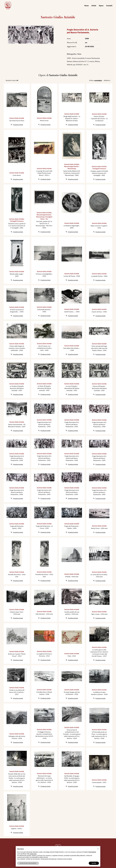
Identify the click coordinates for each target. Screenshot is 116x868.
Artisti (94, 6)
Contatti (109, 6)
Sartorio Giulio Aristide (58, 17)
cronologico (98, 80)
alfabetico (107, 80)
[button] (98, 849)
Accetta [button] (94, 863)
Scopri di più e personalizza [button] (28, 863)
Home (87, 6)
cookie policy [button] (33, 854)
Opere (101, 6)
